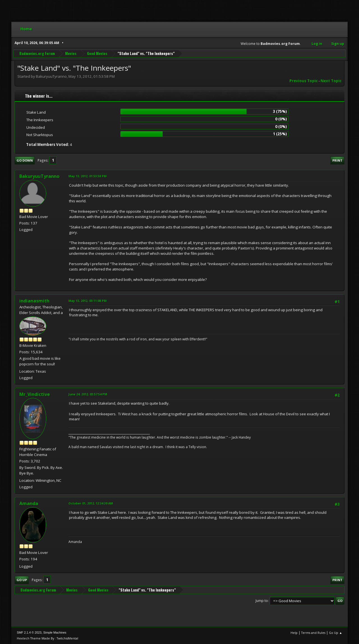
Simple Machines (55, 632)
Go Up (22, 580)
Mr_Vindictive (35, 394)
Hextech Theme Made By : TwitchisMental (48, 638)
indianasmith (34, 301)
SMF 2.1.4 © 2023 (29, 632)
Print (337, 160)
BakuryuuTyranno (39, 176)
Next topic (331, 81)
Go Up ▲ (336, 633)
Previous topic (304, 81)
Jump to (262, 601)
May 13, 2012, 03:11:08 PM (88, 301)
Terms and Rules (313, 633)
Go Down (25, 160)
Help (294, 633)
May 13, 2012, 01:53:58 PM (88, 176)
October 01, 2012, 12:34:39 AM (91, 503)
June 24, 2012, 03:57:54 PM (88, 394)
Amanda (29, 503)
